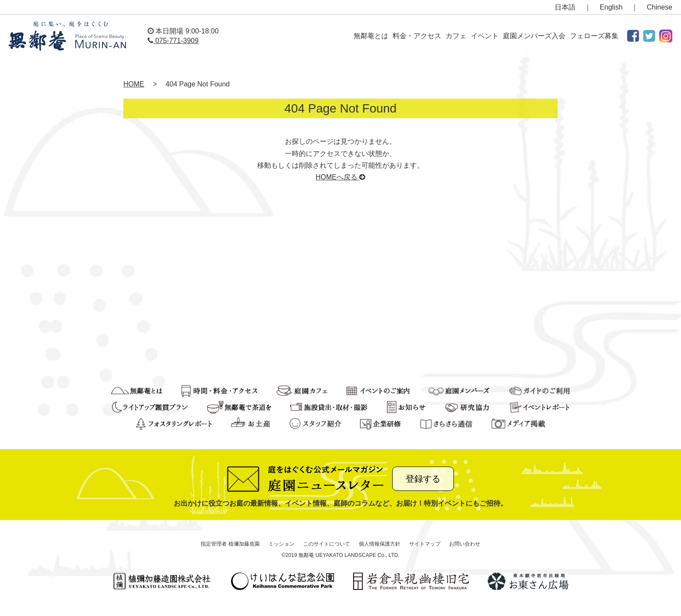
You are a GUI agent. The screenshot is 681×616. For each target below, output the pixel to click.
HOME (134, 84)
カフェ (456, 36)
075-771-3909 (173, 41)
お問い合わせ (465, 544)
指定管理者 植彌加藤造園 (230, 544)
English (611, 7)
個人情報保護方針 (380, 544)
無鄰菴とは (371, 36)
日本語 (565, 7)
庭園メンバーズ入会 (534, 36)
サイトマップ (425, 544)
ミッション (281, 544)
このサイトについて (327, 544)
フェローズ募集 (594, 36)
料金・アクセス (417, 36)
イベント (485, 36)
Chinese (660, 7)
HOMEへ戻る (340, 177)
